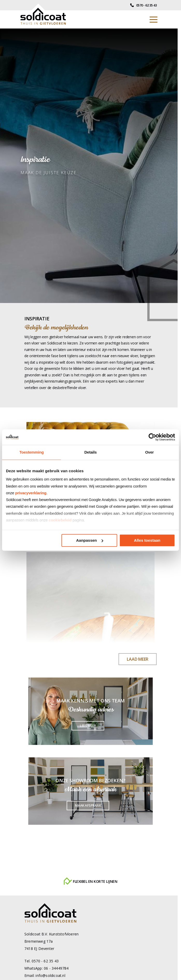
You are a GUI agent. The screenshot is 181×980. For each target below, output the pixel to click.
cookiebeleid (60, 520)
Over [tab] (149, 452)
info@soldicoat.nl (50, 975)
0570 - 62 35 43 (143, 5)
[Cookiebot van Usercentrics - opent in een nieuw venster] (152, 437)
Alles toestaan (147, 540)
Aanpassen (89, 540)
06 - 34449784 (56, 968)
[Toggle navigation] (154, 19)
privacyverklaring (31, 493)
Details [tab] (90, 452)
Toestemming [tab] (32, 452)
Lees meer (88, 725)
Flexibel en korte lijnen (90, 882)
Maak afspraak (88, 805)
